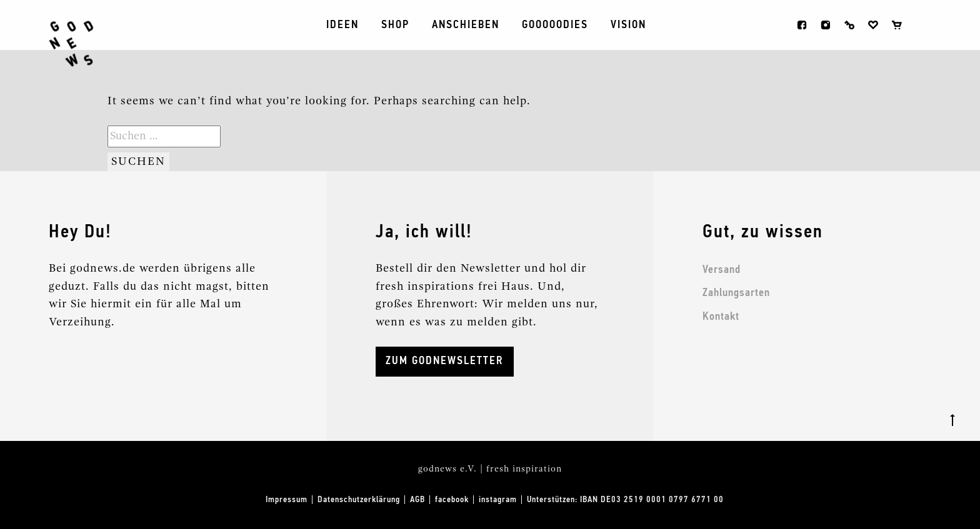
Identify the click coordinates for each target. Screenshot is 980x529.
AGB (417, 500)
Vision (628, 25)
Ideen (342, 25)
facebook (802, 25)
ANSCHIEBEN (466, 25)
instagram (826, 25)
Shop (395, 25)
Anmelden (849, 25)
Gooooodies (555, 25)
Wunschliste (873, 25)
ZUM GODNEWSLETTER (445, 361)
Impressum (287, 500)
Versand (722, 270)
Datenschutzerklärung (359, 500)
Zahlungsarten (736, 293)
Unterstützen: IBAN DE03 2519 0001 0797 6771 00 (625, 500)
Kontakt (721, 317)
